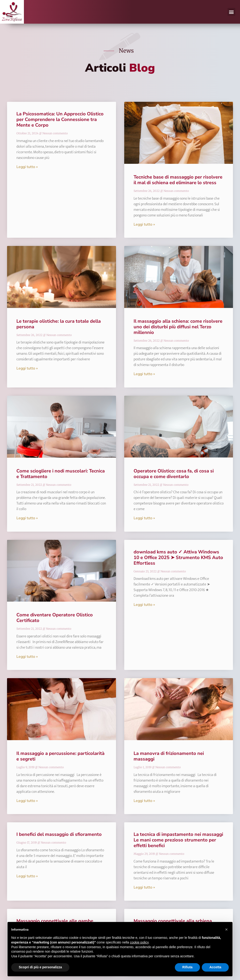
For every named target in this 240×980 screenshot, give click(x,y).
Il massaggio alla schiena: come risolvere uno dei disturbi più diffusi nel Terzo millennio (178, 327)
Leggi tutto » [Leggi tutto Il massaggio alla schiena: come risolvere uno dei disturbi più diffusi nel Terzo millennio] (144, 374)
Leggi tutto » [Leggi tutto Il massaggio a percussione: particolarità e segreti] (27, 801)
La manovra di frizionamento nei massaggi (169, 756)
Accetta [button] (215, 967)
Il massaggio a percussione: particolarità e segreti (60, 756)
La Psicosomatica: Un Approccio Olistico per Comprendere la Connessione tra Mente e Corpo (60, 119)
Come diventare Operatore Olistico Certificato (55, 618)
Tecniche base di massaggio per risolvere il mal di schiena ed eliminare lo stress (178, 180)
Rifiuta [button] (187, 967)
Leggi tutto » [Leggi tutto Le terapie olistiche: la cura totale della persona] (27, 368)
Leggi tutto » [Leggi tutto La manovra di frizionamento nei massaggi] (144, 801)
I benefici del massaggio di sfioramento (59, 834)
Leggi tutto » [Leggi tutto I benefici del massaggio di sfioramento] (27, 876)
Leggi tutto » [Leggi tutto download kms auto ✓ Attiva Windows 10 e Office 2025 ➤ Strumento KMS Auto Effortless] (144, 605)
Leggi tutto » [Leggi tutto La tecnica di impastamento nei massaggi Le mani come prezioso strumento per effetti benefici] (144, 887)
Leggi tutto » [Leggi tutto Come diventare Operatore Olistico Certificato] (27, 657)
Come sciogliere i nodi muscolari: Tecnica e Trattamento (61, 474)
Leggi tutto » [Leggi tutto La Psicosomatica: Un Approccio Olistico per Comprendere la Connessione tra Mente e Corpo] (27, 167)
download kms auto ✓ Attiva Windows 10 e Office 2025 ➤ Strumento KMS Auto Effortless (178, 558)
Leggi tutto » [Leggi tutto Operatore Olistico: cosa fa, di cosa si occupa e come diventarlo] (144, 518)
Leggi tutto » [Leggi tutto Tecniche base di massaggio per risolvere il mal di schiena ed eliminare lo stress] (144, 224)
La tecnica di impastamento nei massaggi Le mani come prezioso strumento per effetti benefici (178, 840)
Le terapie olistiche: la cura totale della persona (59, 324)
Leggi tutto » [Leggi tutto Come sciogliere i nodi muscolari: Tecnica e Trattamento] (27, 518)
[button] (231, 12)
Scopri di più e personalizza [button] (40, 967)
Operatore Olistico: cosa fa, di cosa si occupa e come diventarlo (174, 474)
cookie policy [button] (139, 942)
